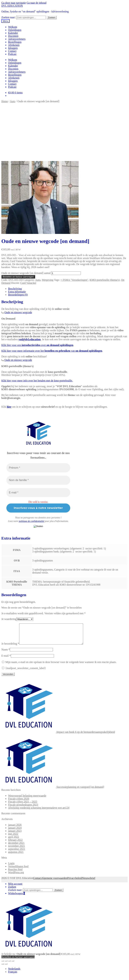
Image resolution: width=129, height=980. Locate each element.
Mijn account (15, 888)
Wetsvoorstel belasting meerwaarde (27, 800)
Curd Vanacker (28, 283)
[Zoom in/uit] (3, 965)
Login (11, 867)
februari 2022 (15, 844)
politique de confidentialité (31, 521)
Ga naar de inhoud (36, 3)
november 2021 (16, 850)
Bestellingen (15, 42)
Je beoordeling (10, 648)
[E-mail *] (38, 493)
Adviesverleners (17, 39)
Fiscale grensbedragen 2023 (23, 809)
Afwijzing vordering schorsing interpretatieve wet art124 (39, 812)
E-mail (6, 660)
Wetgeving (48, 280)
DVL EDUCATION (12, 6)
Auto (13, 101)
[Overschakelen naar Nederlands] (14, 973)
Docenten (13, 36)
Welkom (13, 27)
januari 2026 (15, 829)
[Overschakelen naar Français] (13, 976)
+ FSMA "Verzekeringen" (74, 280)
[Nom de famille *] (38, 480)
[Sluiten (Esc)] (13, 965)
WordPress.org (16, 876)
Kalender (13, 33)
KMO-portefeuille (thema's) (105, 280)
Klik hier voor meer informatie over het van (52, 351)
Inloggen (13, 48)
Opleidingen (15, 30)
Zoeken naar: (8, 17)
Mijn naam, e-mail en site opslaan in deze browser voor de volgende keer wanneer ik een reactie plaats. (61, 666)
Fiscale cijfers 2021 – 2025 (23, 806)
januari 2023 (15, 835)
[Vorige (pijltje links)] (3, 968)
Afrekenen (14, 45)
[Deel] (9, 965)
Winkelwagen (16, 897)
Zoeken (52, 18)
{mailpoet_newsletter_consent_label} (24, 672)
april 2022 (14, 841)
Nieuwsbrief (89, 882)
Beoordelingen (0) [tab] (18, 295)
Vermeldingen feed (18, 870)
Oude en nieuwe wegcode (18, 312)
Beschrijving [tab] (15, 289)
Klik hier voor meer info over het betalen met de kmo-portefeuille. (37, 381)
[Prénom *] (38, 468)
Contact (12, 51)
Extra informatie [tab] (17, 292)
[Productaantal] (66, 273)
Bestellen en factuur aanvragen (18, 277)
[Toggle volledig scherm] (6, 965)
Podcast (12, 54)
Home (5, 101)
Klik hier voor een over (37, 345)
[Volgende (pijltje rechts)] (6, 968)
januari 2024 (15, 832)
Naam (6, 654)
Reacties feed (15, 873)
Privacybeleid (75, 882)
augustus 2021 (16, 856)
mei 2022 (13, 838)
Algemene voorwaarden (54, 882)
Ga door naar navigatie (14, 3)
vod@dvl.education (30, 339)
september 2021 (17, 853)
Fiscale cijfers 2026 (19, 803)
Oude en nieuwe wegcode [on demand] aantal (26, 273)
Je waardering (9, 619)
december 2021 (16, 847)
